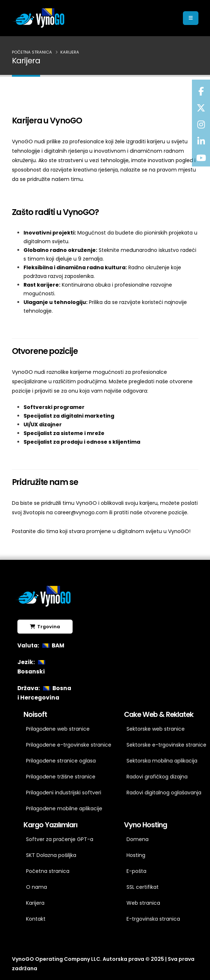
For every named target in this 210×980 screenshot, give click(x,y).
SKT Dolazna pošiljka (51, 855)
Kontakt (36, 919)
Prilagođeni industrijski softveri (64, 793)
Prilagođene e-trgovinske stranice (66, 745)
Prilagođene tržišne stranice (61, 777)
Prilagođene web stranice (58, 729)
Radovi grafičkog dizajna (157, 777)
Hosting (136, 855)
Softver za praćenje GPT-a (60, 839)
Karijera (35, 903)
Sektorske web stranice (156, 729)
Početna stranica (32, 52)
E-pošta (136, 871)
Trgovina (45, 627)
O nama (37, 887)
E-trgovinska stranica (153, 919)
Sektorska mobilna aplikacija (162, 761)
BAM (52, 645)
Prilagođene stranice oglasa (61, 761)
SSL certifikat (143, 887)
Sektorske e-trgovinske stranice (166, 745)
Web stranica (143, 903)
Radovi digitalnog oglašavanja (164, 793)
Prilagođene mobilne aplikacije (64, 808)
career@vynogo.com (81, 512)
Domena (138, 839)
